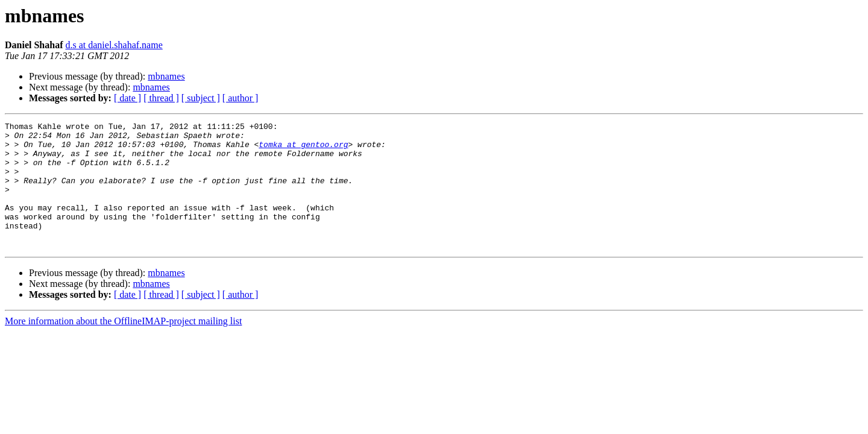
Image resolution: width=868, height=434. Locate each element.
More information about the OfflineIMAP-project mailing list (123, 346)
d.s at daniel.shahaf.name (114, 45)
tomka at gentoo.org (303, 149)
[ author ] (241, 98)
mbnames (166, 76)
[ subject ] (201, 98)
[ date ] (127, 98)
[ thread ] (161, 98)
